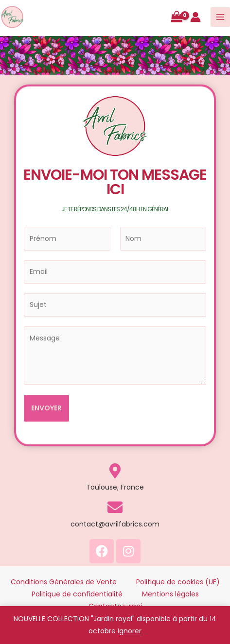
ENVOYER (46, 408)
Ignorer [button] (130, 631)
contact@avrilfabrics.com (115, 524)
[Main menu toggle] (220, 17)
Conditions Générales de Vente (64, 582)
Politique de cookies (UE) (178, 582)
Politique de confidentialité (77, 594)
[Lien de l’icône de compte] (195, 17)
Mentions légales (170, 594)
